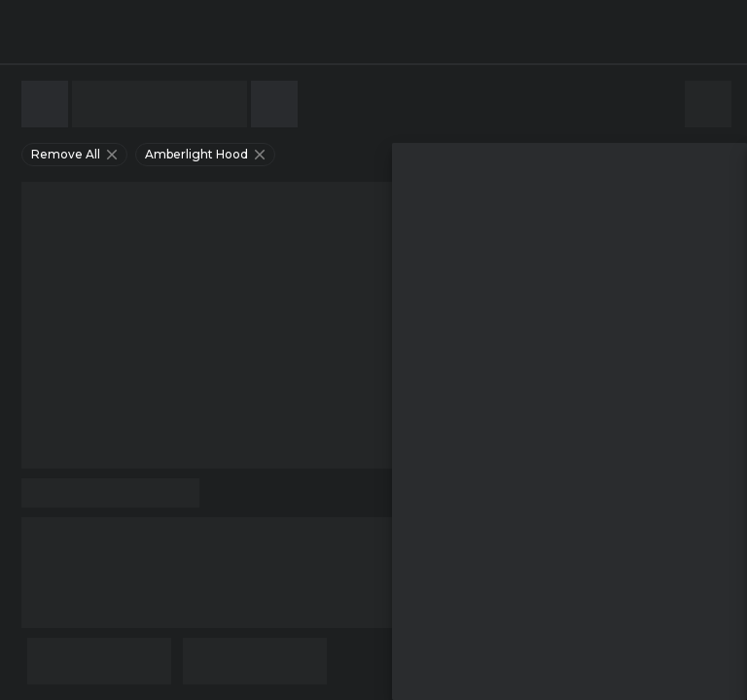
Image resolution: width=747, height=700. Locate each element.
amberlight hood (207, 155)
